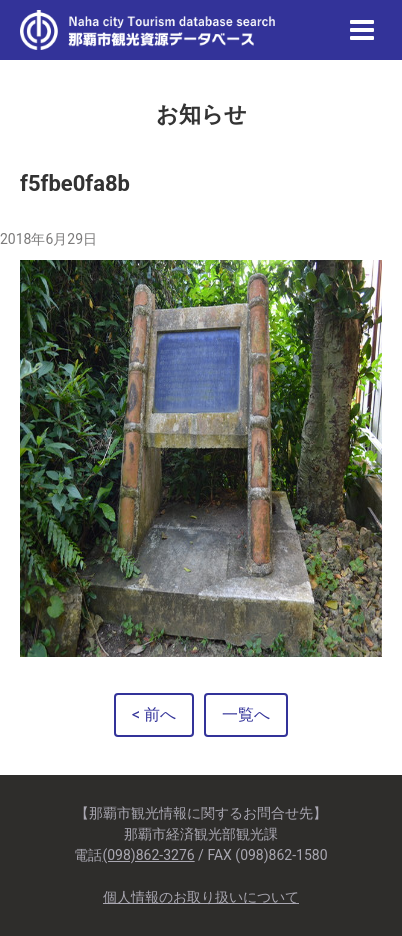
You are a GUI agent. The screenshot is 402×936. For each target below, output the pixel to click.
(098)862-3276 (148, 855)
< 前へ (154, 714)
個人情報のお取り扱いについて (201, 897)
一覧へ (246, 714)
